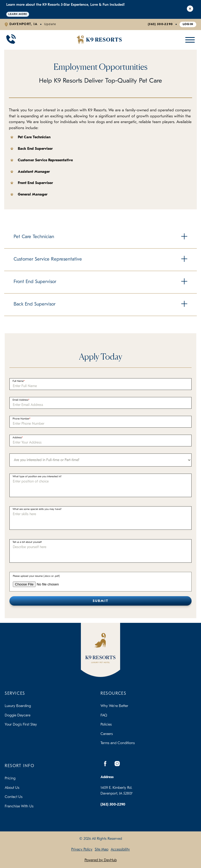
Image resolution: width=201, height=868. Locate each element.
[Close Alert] (190, 9)
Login (188, 24)
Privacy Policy (82, 850)
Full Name (18, 381)
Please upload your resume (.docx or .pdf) (36, 576)
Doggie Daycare (18, 715)
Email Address (20, 400)
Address (17, 438)
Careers (107, 734)
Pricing (10, 778)
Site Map (102, 850)
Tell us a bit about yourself (27, 542)
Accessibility (120, 850)
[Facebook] (105, 763)
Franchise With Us (19, 806)
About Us (12, 788)
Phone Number (21, 419)
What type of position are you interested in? (37, 477)
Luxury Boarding (18, 706)
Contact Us (14, 797)
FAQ (104, 715)
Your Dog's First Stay (21, 725)
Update (50, 24)
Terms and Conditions (118, 743)
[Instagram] (117, 763)
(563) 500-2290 (160, 24)
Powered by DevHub (101, 860)
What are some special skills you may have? (37, 509)
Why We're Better (114, 706)
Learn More (18, 14)
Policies (106, 725)
